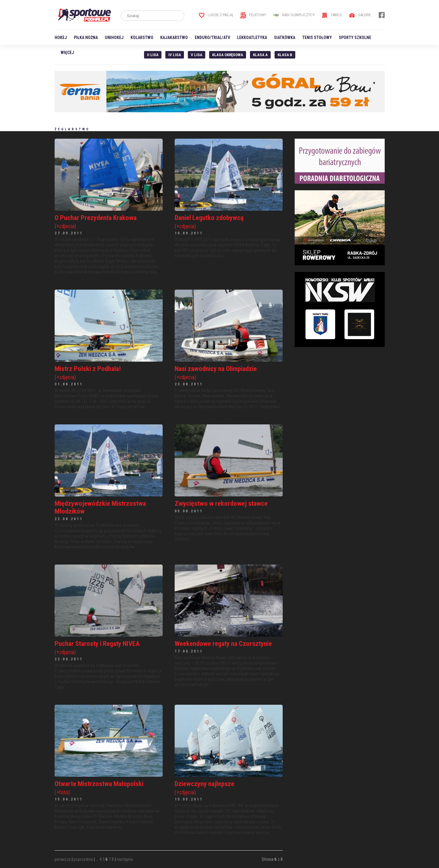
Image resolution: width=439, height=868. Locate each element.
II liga (153, 55)
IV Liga (175, 55)
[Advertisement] (340, 391)
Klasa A (260, 55)
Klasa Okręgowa (228, 55)
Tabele (332, 15)
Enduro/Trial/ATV (212, 38)
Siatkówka (285, 38)
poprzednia (83, 859)
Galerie (360, 15)
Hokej (61, 38)
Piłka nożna (86, 38)
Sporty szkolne (355, 38)
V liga (197, 55)
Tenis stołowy (317, 38)
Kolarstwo (142, 38)
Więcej (67, 53)
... (97, 859)
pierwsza (63, 859)
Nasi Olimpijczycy (294, 15)
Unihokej (114, 38)
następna (125, 859)
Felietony (253, 15)
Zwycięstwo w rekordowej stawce (221, 503)
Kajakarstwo (174, 38)
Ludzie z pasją (216, 15)
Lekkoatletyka (252, 38)
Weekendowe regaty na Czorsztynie (223, 643)
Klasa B (285, 55)
